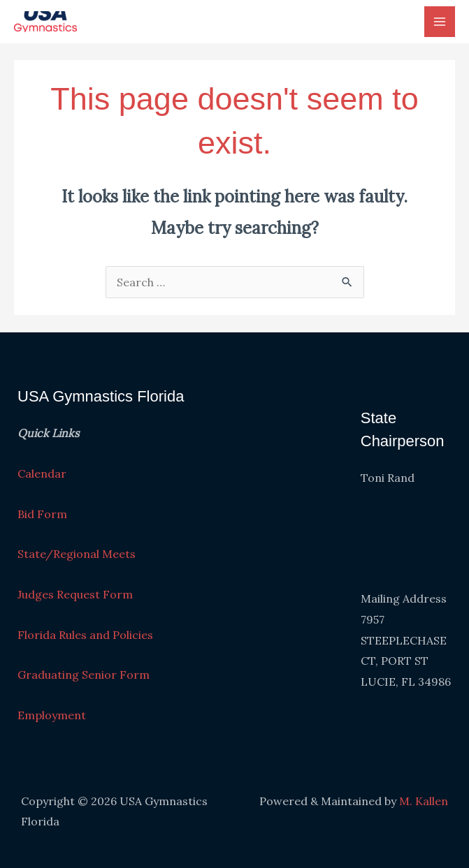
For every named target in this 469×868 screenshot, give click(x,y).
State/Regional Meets (77, 554)
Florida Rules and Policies (85, 635)
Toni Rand (388, 478)
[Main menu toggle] (440, 22)
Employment (52, 715)
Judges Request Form (75, 594)
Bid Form (42, 514)
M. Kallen (424, 801)
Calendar (42, 473)
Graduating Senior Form (84, 675)
